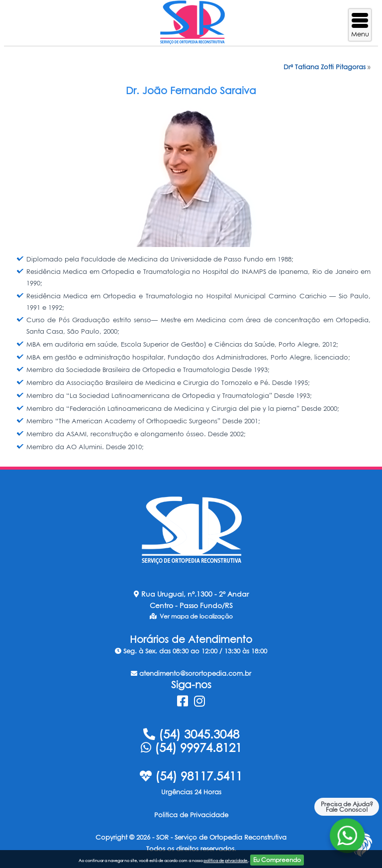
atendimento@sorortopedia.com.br (191, 673)
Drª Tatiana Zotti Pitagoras (325, 67)
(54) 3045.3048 (191, 734)
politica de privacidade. (226, 861)
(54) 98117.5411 (191, 776)
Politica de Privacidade (191, 815)
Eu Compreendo (277, 860)
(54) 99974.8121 (191, 747)
